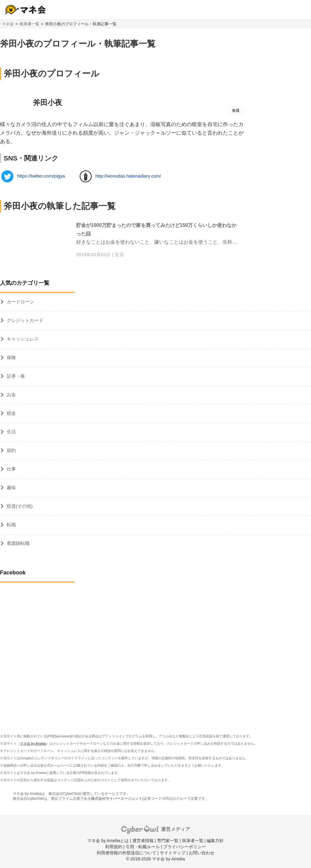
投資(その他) (20, 506)
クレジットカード (25, 320)
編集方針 (215, 841)
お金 (11, 395)
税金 (11, 413)
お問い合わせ (202, 853)
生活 (120, 255)
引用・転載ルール (143, 847)
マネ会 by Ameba (33, 743)
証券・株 (16, 376)
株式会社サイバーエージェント (117, 799)
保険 (11, 357)
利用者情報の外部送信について (127, 853)
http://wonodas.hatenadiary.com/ (128, 176)
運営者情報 (143, 841)
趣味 (11, 487)
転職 (11, 525)
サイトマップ (173, 853)
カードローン (20, 302)
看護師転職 (18, 543)
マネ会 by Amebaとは (108, 841)
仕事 (11, 469)
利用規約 (114, 847)
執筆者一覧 (29, 24)
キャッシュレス (23, 339)
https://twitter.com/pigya (41, 176)
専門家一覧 (168, 841)
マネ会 (8, 24)
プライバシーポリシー (184, 847)
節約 (11, 450)
